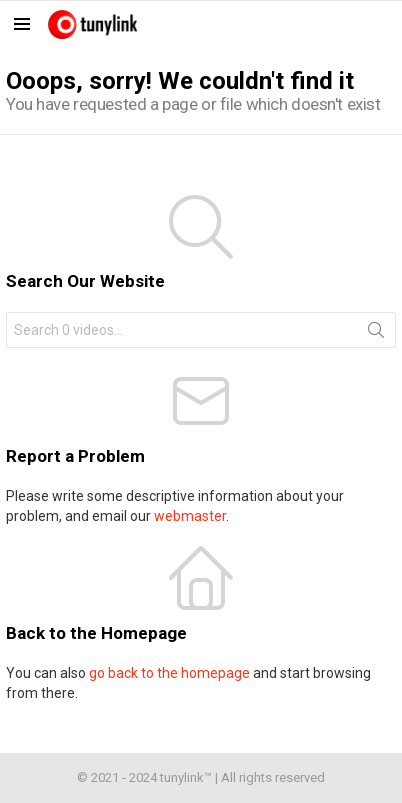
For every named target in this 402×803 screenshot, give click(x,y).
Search (376, 334)
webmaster (190, 516)
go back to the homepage (169, 673)
